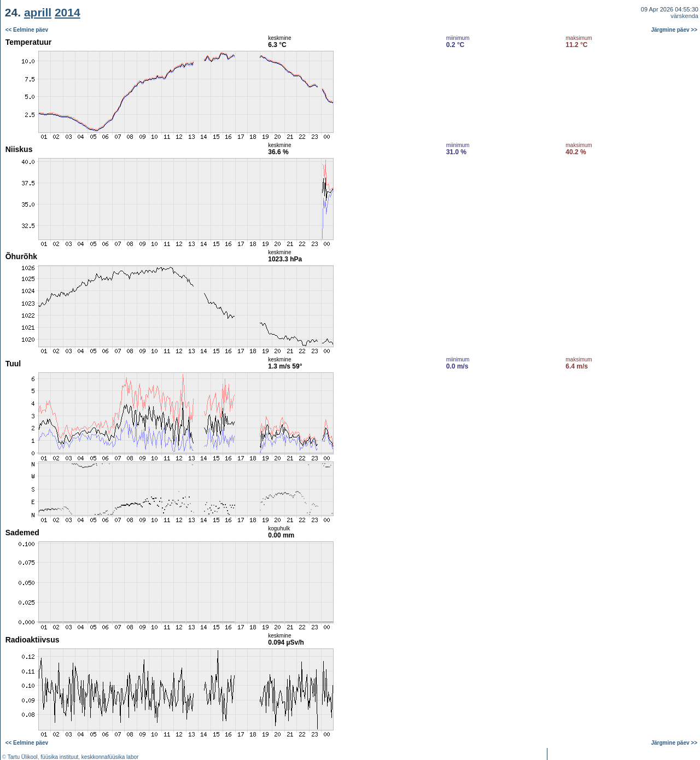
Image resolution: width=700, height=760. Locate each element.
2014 (68, 12)
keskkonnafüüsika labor (110, 757)
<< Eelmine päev (27, 30)
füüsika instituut (59, 757)
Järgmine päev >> (675, 30)
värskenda (684, 16)
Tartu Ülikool (23, 757)
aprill (38, 12)
